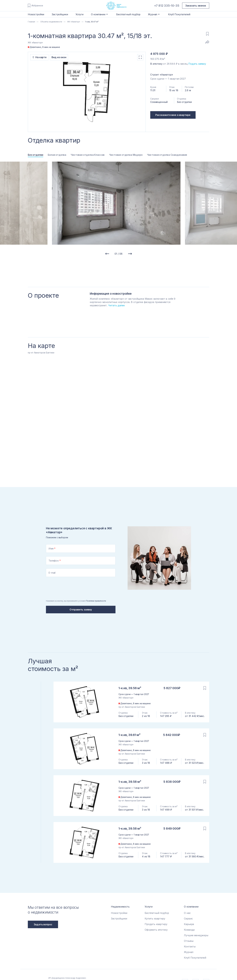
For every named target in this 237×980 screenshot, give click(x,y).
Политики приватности (96, 601)
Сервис (188, 919)
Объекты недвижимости (51, 22)
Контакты (190, 946)
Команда (189, 930)
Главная (31, 22)
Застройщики (60, 14)
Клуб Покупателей (179, 14)
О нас (187, 913)
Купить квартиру (155, 919)
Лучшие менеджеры (196, 935)
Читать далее (116, 305)
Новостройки (36, 14)
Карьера (189, 924)
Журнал (189, 952)
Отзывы (189, 941)
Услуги (80, 14)
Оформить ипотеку (156, 930)
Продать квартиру (156, 924)
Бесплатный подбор (128, 14)
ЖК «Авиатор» (73, 22)
